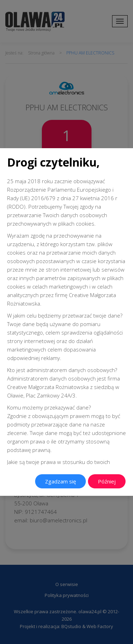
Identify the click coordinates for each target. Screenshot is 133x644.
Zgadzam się (60, 481)
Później (107, 481)
